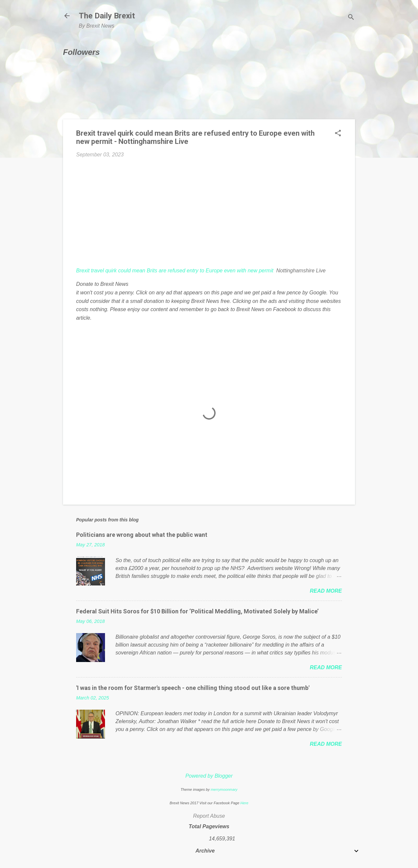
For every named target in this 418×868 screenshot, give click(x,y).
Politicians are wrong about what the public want (142, 535)
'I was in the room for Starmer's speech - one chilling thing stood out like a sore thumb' (193, 688)
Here (244, 803)
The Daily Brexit (107, 16)
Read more (326, 591)
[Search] (351, 18)
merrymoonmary (224, 789)
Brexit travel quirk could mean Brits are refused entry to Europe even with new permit (175, 271)
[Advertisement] (209, 213)
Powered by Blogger (209, 776)
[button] (338, 134)
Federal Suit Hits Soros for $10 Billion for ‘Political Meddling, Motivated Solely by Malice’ (197, 611)
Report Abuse (209, 816)
